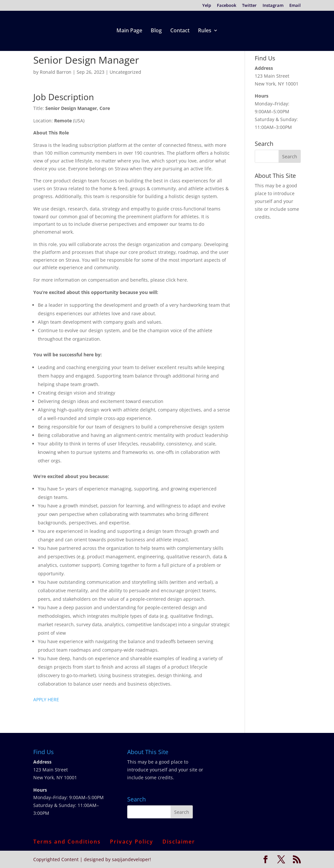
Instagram (273, 6)
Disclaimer (179, 842)
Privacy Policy (132, 842)
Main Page (129, 31)
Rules (205, 31)
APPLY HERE (46, 699)
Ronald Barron (56, 72)
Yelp (207, 6)
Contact (180, 31)
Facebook (227, 6)
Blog (156, 31)
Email (295, 6)
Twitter (249, 6)
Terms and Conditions (67, 842)
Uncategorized (125, 72)
